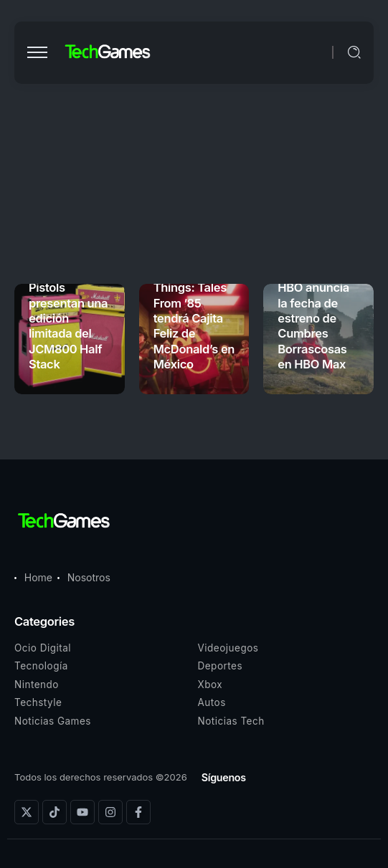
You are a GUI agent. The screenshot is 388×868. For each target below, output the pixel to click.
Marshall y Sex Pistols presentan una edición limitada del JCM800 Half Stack (68, 319)
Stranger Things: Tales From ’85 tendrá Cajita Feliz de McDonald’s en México (194, 319)
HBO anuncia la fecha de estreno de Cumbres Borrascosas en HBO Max (313, 326)
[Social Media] (27, 812)
